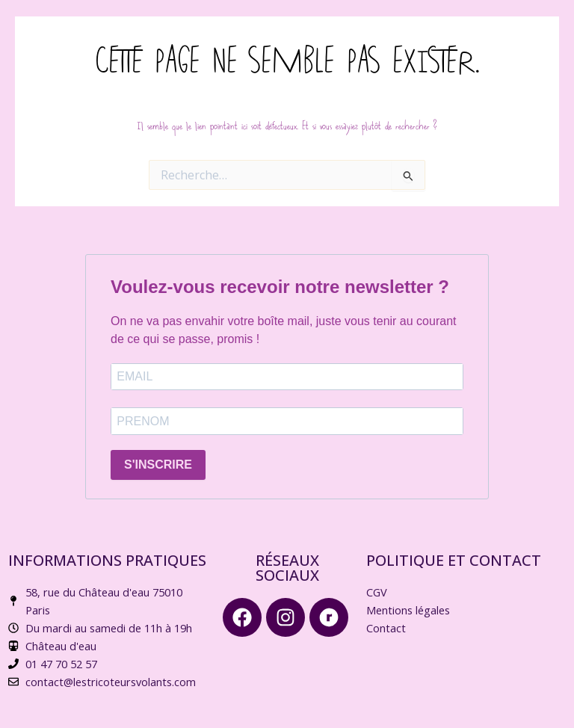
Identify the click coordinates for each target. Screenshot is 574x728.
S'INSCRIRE (158, 465)
